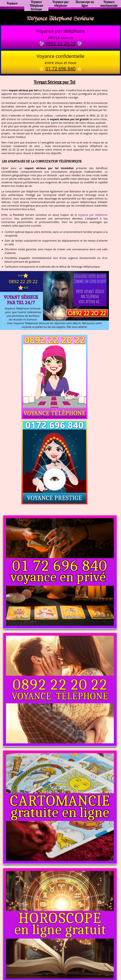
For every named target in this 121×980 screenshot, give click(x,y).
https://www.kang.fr (28, 956)
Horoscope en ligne (85, 3)
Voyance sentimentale (109, 3)
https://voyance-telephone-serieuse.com (61, 930)
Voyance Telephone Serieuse (61, 19)
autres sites (100, 967)
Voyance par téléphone (61, 3)
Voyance (12, 3)
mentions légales (81, 967)
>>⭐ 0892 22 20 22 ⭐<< (23, 282)
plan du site (62, 967)
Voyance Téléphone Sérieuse (36, 5)
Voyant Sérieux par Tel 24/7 (21, 301)
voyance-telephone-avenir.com (59, 956)
